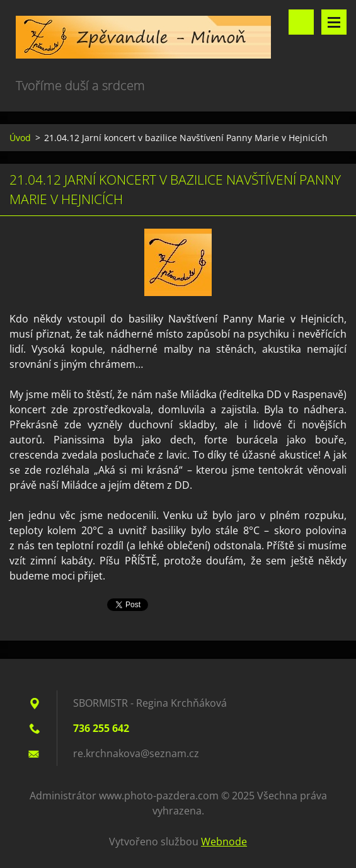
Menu (334, 22)
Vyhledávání (301, 22)
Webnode (224, 842)
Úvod (20, 138)
